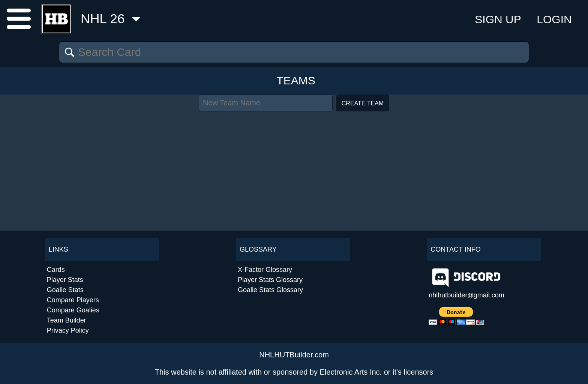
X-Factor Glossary (265, 270)
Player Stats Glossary (270, 280)
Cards (56, 270)
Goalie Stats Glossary (270, 290)
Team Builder (67, 320)
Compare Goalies (73, 310)
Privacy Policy (68, 330)
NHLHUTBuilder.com (294, 355)
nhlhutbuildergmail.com (466, 295)
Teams (296, 80)
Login (554, 19)
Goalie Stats (65, 290)
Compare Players (73, 300)
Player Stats (65, 280)
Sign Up (498, 19)
